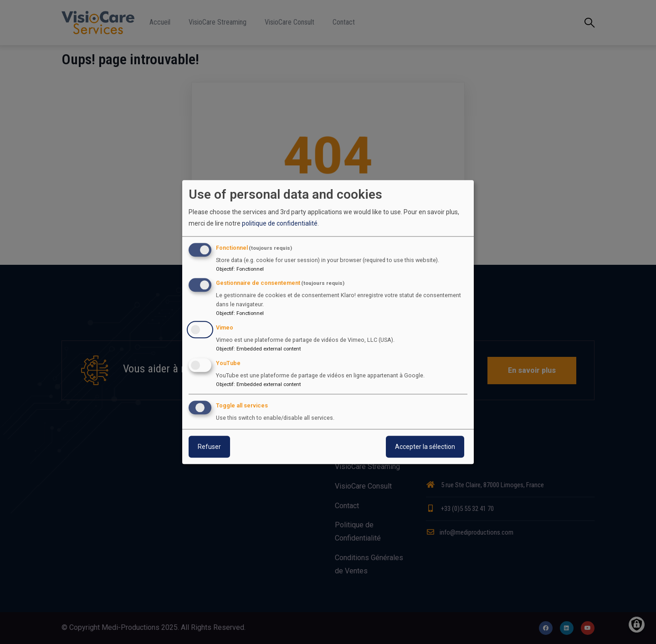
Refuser (209, 447)
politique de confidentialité (280, 224)
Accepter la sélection (425, 447)
